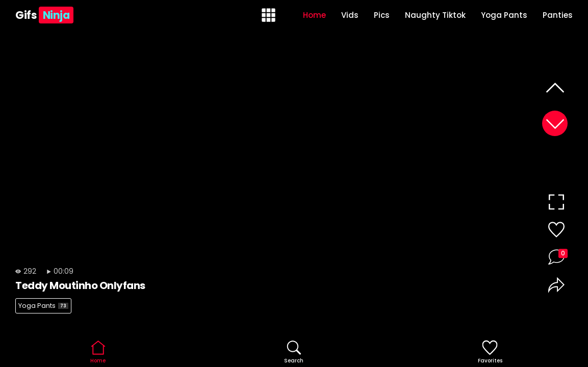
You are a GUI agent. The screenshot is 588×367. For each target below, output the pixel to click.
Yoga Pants (504, 15)
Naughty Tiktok (435, 15)
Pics (382, 15)
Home (314, 15)
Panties (558, 15)
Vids (350, 15)
